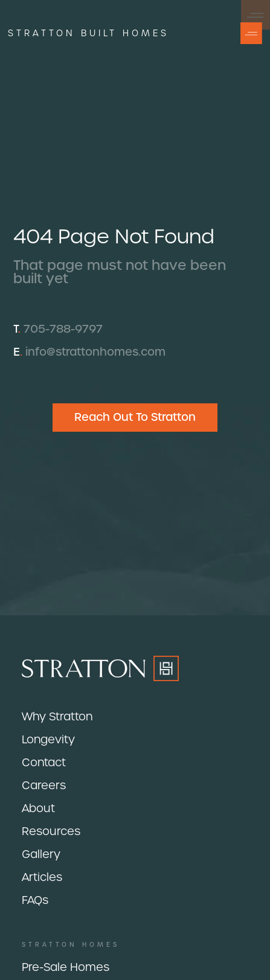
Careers (44, 785)
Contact (44, 762)
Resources (51, 831)
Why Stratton (57, 716)
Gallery (41, 854)
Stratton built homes (88, 33)
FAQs (35, 900)
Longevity (48, 739)
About (38, 808)
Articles (42, 877)
